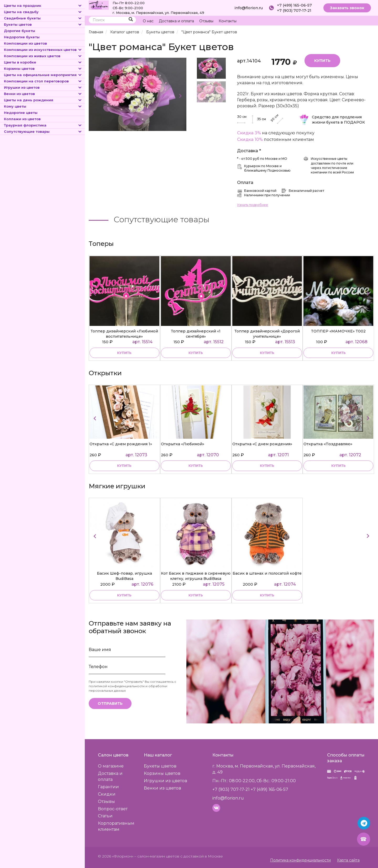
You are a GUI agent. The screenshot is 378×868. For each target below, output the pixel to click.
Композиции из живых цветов (43, 56)
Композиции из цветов (25, 43)
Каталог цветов (125, 32)
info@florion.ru (249, 8)
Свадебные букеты (43, 18)
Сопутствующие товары (43, 131)
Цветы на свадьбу (43, 12)
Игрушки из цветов (43, 87)
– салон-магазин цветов (157, 856)
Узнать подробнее (253, 205)
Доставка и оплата (176, 21)
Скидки (107, 794)
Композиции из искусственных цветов (43, 50)
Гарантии (108, 787)
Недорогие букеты (22, 37)
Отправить (110, 703)
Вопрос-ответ (113, 809)
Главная (96, 32)
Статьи (105, 816)
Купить (322, 61)
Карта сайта (348, 860)
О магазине (111, 766)
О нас (148, 21)
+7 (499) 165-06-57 (294, 5)
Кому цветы (43, 106)
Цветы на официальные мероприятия (43, 75)
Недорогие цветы (21, 113)
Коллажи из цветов (22, 119)
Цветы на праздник (43, 6)
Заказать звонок (347, 8)
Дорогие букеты (20, 31)
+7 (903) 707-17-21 (294, 10)
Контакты (228, 21)
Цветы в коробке (43, 62)
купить (124, 353)
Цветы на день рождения (43, 100)
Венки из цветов (43, 94)
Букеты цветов (43, 24)
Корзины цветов (43, 68)
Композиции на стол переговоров (43, 81)
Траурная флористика (43, 125)
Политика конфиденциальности (300, 860)
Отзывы (206, 21)
